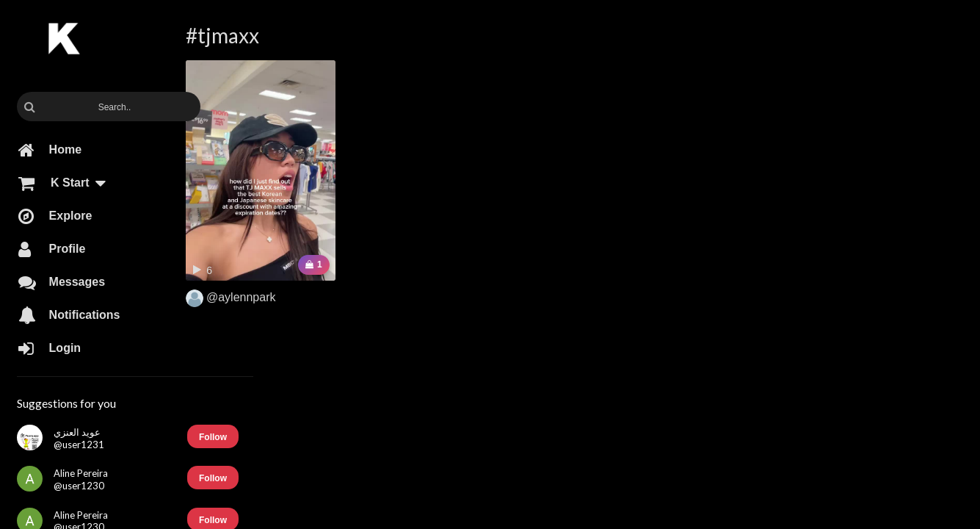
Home (50, 150)
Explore (55, 216)
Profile (52, 249)
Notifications (69, 315)
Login (50, 348)
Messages (62, 282)
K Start (69, 183)
